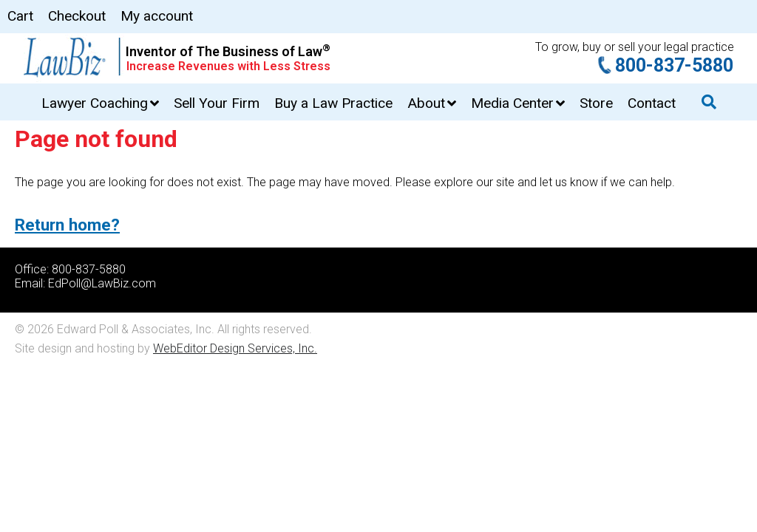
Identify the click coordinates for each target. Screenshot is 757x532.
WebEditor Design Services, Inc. (235, 348)
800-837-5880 (674, 65)
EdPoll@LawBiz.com (102, 283)
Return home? (67, 225)
